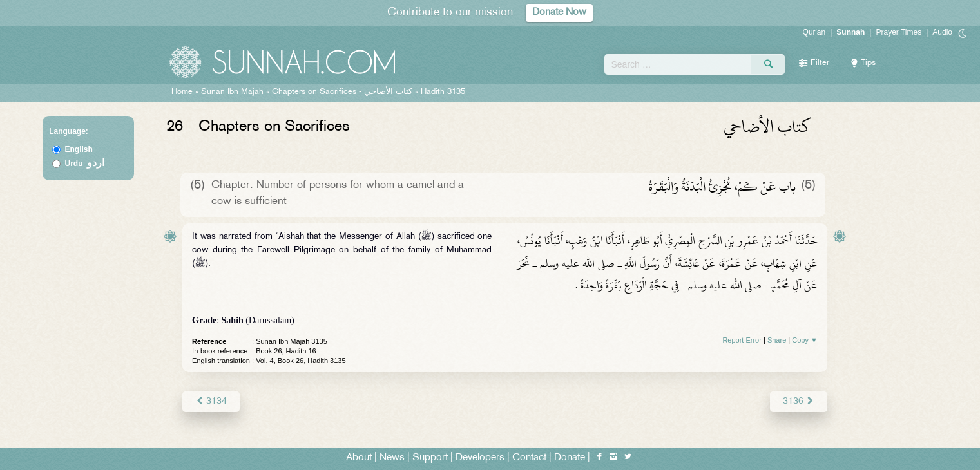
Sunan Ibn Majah (232, 92)
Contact (529, 458)
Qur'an (814, 32)
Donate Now (559, 13)
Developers (480, 458)
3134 (211, 401)
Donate (570, 458)
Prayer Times (898, 32)
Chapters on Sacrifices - (343, 92)
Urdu (84, 164)
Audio (942, 32)
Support (430, 458)
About (359, 458)
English (78, 149)
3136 (799, 401)
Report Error (742, 340)
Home (182, 92)
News (392, 458)
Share (777, 340)
